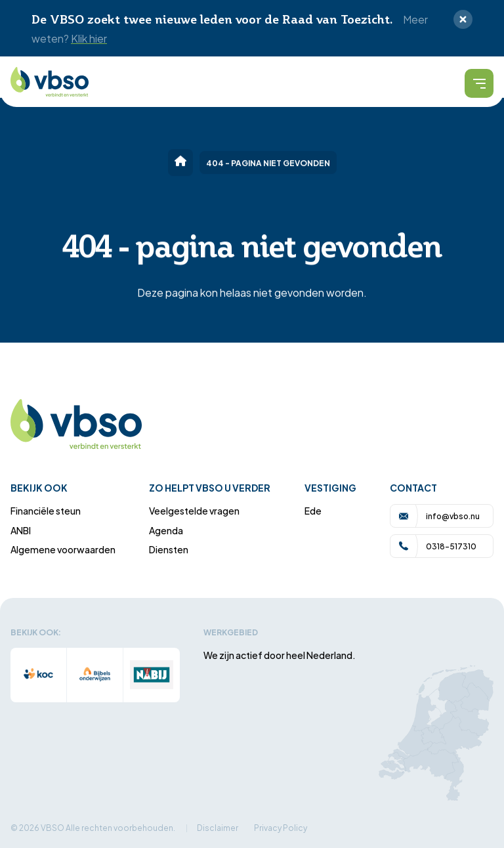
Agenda (166, 530)
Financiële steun (46, 510)
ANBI (21, 530)
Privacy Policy (281, 827)
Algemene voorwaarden (63, 549)
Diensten (169, 549)
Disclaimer (218, 827)
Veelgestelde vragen (194, 510)
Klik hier (89, 38)
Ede (313, 510)
